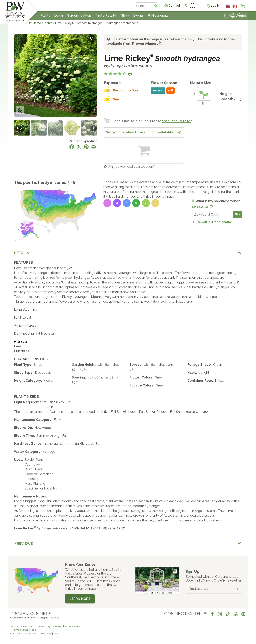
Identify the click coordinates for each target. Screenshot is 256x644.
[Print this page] (93, 147)
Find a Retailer (106, 15)
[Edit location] (211, 206)
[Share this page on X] (79, 147)
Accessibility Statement (49, 626)
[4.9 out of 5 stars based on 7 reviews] (118, 74)
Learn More (80, 599)
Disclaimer (46, 634)
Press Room (31, 634)
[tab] (128, 253)
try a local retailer (177, 121)
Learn (58, 15)
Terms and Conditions (24, 630)
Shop (125, 15)
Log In (215, 6)
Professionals (158, 15)
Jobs (57, 634)
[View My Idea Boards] (235, 16)
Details (21, 253)
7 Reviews (23, 543)
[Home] (15, 12)
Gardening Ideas (79, 15)
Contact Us (16, 634)
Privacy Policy (73, 626)
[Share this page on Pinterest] (86, 147)
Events (138, 15)
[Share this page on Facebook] (72, 147)
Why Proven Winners (22, 626)
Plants (48, 23)
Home (37, 23)
